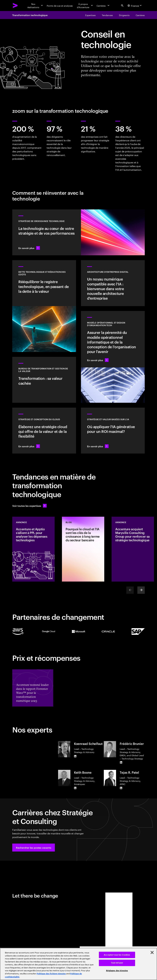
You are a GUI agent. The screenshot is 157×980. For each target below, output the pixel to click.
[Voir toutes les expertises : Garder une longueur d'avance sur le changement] (29, 506)
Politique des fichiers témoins (51, 974)
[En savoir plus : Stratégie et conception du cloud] (44, 431)
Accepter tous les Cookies (117, 955)
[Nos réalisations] (35, 6)
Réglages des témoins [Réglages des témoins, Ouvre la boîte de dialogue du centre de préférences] (117, 971)
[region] (78, 964)
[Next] (141, 590)
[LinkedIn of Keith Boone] (75, 788)
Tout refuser (117, 963)
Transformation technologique (30, 15)
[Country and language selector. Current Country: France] (135, 6)
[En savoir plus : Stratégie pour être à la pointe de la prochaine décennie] (113, 431)
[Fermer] (152, 952)
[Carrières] (103, 6)
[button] (34, 848)
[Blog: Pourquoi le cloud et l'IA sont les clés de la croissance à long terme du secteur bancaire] (83, 549)
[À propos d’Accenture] (85, 6)
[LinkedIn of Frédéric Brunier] (121, 762)
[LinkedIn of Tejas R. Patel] (121, 788)
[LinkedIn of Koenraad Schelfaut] (75, 756)
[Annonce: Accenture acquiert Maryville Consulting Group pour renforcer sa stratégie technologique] (133, 549)
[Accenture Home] (15, 6)
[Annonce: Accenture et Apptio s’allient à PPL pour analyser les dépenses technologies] (33, 549)
